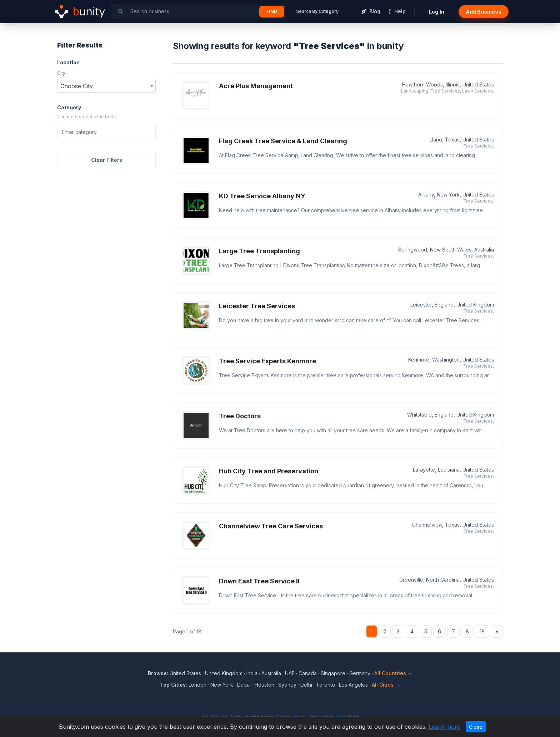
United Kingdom (224, 673)
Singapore (333, 673)
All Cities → (386, 685)
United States (185, 673)
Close (476, 727)
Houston (264, 685)
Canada (308, 673)
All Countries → (393, 673)
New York (222, 685)
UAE (290, 673)
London (197, 685)
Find (272, 11)
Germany (360, 673)
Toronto (326, 685)
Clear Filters (107, 160)
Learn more (444, 727)
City (61, 73)
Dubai (244, 685)
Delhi (306, 685)
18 (482, 631)
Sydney (287, 685)
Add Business (484, 12)
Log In (437, 12)
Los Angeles (353, 685)
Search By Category (317, 11)
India (252, 673)
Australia (271, 673)
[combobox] (106, 86)
